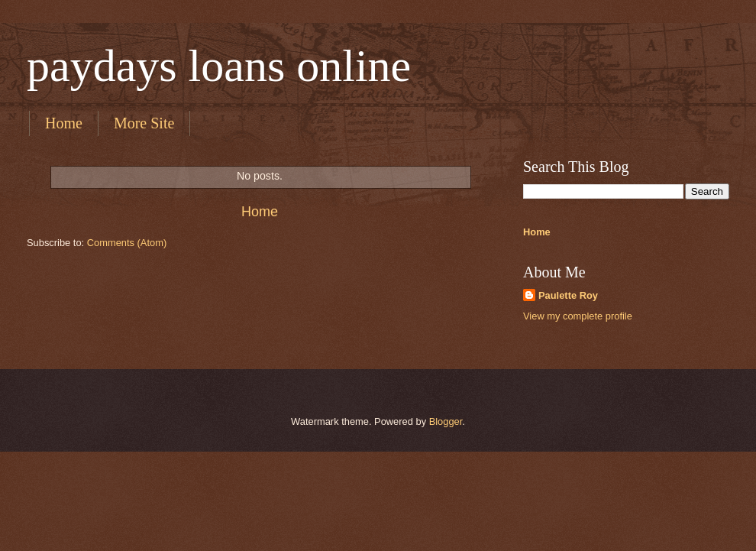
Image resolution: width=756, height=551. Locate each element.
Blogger (446, 421)
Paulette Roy (568, 295)
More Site (144, 123)
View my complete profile (578, 316)
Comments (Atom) (127, 243)
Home (64, 123)
